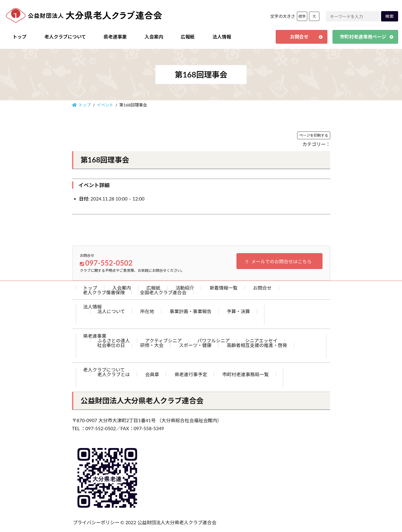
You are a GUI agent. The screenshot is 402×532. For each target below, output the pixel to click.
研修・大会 (152, 345)
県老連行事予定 (191, 374)
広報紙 (153, 288)
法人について (111, 311)
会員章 (152, 374)
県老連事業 (95, 336)
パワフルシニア (214, 341)
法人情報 (92, 307)
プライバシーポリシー (96, 522)
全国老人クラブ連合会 (163, 292)
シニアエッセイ (261, 341)
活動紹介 (185, 288)
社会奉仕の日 (111, 345)
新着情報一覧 (224, 288)
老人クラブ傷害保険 (104, 292)
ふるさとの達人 (114, 341)
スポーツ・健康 (195, 345)
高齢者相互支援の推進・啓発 (257, 345)
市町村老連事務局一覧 (246, 374)
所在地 (147, 311)
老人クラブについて (104, 370)
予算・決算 (238, 311)
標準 (302, 16)
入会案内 (122, 288)
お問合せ (262, 288)
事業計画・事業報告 (191, 311)
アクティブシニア (163, 341)
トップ (90, 288)
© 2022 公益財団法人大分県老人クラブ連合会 (168, 522)
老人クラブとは (114, 374)
